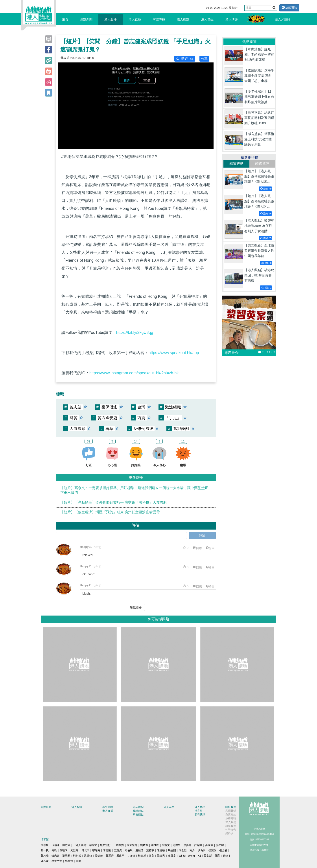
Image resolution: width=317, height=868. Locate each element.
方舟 (192, 850)
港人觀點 (183, 19)
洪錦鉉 (88, 856)
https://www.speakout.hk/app (174, 353)
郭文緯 (220, 845)
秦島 (54, 850)
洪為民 (202, 850)
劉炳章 (144, 845)
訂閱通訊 (289, 8)
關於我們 (231, 807)
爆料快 (229, 833)
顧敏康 (66, 845)
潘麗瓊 (139, 850)
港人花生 (207, 19)
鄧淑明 (212, 850)
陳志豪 (45, 861)
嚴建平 (120, 856)
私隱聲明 (231, 811)
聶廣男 (161, 856)
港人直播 (135, 19)
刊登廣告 (231, 830)
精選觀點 (236, 164)
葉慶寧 (150, 850)
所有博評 (200, 815)
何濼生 (177, 845)
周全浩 (183, 850)
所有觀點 (138, 815)
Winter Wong (187, 856)
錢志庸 (55, 856)
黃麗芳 (110, 856)
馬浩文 (166, 845)
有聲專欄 (159, 19)
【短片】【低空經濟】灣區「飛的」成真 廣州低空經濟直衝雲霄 (110, 512)
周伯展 (129, 850)
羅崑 (217, 856)
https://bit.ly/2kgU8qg (135, 333)
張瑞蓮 (55, 845)
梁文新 (208, 856)
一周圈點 (119, 845)
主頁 (65, 19)
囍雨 (78, 861)
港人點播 (111, 19)
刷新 (127, 80)
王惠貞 (118, 850)
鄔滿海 (96, 850)
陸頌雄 (99, 856)
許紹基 (198, 845)
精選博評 (262, 164)
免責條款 (231, 815)
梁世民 (155, 845)
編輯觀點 (138, 811)
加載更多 (136, 607)
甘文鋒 (131, 856)
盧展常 (172, 856)
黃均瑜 (45, 856)
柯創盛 (77, 856)
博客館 (199, 811)
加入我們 (231, 822)
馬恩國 (172, 850)
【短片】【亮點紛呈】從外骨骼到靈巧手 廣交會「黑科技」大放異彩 (114, 502)
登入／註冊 (282, 19)
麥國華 (209, 845)
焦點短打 (105, 845)
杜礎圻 (142, 856)
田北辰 (85, 850)
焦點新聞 (86, 19)
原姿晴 (187, 845)
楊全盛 (223, 850)
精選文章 (57, 861)
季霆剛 (107, 850)
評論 (202, 535)
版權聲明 (231, 818)
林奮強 (69, 861)
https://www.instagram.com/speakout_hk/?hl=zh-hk (134, 373)
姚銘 (225, 856)
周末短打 (132, 845)
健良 (151, 856)
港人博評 (232, 19)
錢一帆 (45, 850)
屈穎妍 (45, 845)
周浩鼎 (74, 850)
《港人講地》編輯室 (85, 845)
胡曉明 (64, 850)
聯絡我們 (231, 826)
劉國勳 (66, 856)
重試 (147, 80)
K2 (199, 856)
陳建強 (161, 850)
